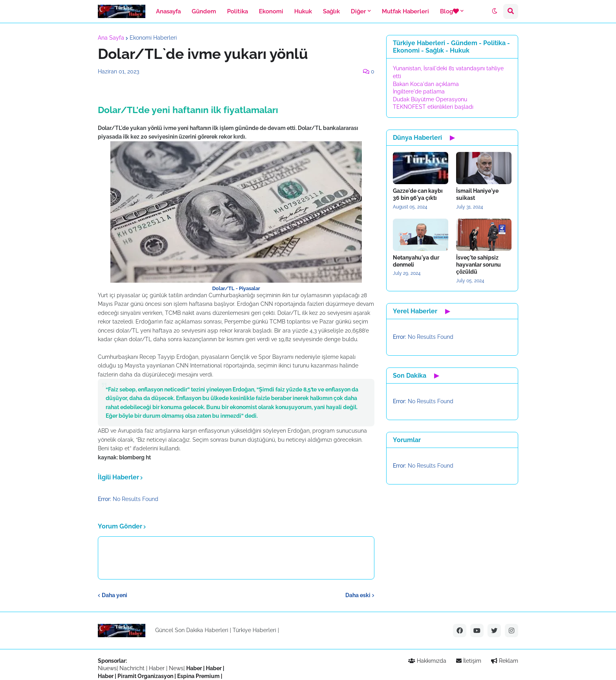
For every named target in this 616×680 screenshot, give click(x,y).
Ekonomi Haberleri (153, 38)
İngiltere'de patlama (419, 91)
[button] (495, 11)
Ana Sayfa (111, 38)
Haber (158, 668)
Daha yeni (115, 595)
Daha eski (358, 595)
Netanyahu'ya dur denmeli (416, 261)
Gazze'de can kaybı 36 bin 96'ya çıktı (418, 194)
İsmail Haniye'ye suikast (477, 194)
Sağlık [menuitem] (331, 11)
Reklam (505, 661)
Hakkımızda (427, 661)
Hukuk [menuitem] (303, 11)
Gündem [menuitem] (204, 11)
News (176, 668)
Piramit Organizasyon (145, 676)
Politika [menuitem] (237, 11)
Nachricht (133, 668)
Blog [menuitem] (449, 11)
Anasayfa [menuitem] (168, 11)
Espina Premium (198, 676)
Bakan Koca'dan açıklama (426, 84)
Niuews (107, 668)
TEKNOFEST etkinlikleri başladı (433, 107)
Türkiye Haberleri (254, 630)
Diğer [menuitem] (358, 11)
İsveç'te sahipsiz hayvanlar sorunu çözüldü (478, 265)
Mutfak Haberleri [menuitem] (405, 11)
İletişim (469, 661)
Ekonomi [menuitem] (271, 11)
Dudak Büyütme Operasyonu (430, 99)
